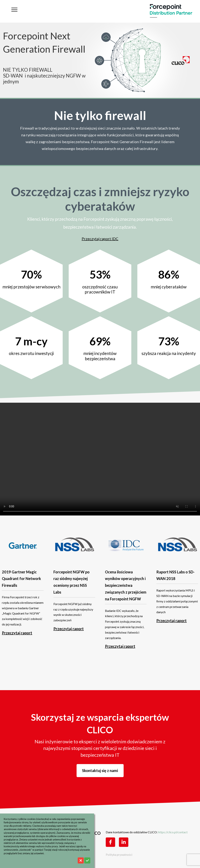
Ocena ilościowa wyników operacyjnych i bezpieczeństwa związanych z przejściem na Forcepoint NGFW (126, 585)
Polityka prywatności (119, 855)
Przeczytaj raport (17, 633)
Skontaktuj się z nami (100, 770)
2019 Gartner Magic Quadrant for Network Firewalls (21, 579)
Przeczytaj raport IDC (100, 239)
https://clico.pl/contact (173, 832)
